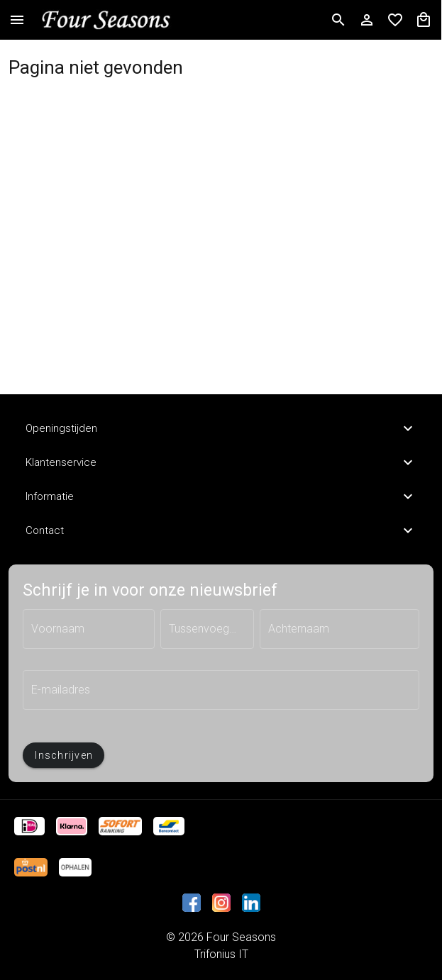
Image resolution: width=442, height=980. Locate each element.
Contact (221, 530)
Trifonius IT (221, 954)
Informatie (221, 496)
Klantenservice (221, 462)
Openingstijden (221, 428)
